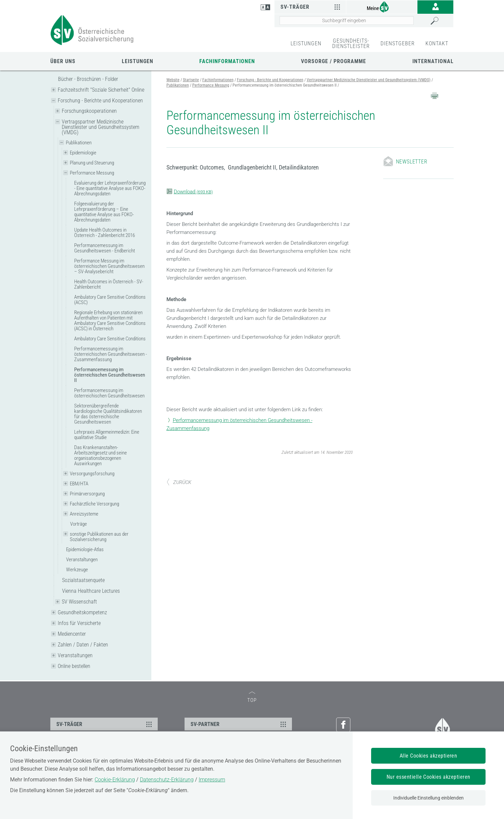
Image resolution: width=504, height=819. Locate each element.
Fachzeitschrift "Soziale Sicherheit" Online (101, 90)
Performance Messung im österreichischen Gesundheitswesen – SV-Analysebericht (109, 266)
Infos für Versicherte (79, 623)
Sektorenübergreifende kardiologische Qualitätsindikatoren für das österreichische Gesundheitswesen (108, 414)
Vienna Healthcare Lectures (91, 591)
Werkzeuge (77, 570)
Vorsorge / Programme (334, 61)
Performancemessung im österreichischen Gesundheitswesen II (110, 375)
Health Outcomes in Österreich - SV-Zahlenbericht (109, 284)
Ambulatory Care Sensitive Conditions (110, 339)
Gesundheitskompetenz (82, 612)
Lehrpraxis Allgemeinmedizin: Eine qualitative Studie (107, 435)
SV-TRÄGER (105, 724)
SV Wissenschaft (79, 602)
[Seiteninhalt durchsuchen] (347, 20)
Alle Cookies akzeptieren (429, 756)
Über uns (63, 61)
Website (173, 80)
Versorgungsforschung (92, 474)
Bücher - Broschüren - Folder (88, 79)
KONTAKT (437, 43)
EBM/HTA (79, 484)
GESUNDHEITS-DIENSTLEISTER (351, 43)
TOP (252, 697)
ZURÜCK (179, 482)
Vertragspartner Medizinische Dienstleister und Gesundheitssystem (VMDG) (100, 127)
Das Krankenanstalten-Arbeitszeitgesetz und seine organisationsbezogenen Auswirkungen (100, 455)
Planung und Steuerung (92, 163)
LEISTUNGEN (306, 43)
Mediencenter (72, 634)
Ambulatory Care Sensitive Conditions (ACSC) (110, 300)
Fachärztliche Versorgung (94, 504)
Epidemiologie (83, 153)
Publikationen (79, 143)
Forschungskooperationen (89, 111)
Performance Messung (92, 173)
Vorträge (79, 524)
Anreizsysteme (84, 514)
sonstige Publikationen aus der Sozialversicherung (99, 537)
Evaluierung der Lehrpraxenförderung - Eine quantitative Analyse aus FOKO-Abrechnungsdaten (110, 188)
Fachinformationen (227, 61)
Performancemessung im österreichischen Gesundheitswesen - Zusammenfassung (111, 354)
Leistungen (138, 61)
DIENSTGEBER (398, 43)
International (433, 61)
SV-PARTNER (239, 724)
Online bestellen (74, 666)
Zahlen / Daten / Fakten (83, 645)
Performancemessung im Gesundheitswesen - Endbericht (105, 248)
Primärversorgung (87, 494)
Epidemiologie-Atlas (85, 549)
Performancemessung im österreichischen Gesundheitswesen (109, 393)
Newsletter (412, 162)
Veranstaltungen (82, 560)
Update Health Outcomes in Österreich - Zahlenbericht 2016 (105, 233)
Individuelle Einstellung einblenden (429, 798)
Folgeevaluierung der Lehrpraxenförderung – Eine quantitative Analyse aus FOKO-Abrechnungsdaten (104, 212)
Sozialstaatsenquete (83, 580)
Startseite (191, 80)
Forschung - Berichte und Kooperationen (100, 101)
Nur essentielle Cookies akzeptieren (429, 777)
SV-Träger (311, 7)
